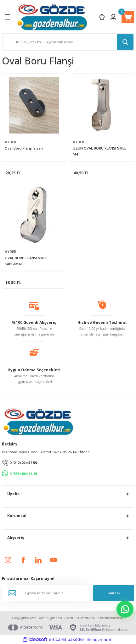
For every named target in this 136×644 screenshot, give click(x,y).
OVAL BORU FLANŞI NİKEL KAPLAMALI (26, 261)
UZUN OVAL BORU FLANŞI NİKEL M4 (99, 151)
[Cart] (128, 17)
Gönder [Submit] (114, 593)
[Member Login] (113, 17)
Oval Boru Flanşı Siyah (24, 148)
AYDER (11, 142)
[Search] (68, 42)
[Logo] (52, 17)
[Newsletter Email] (46, 593)
